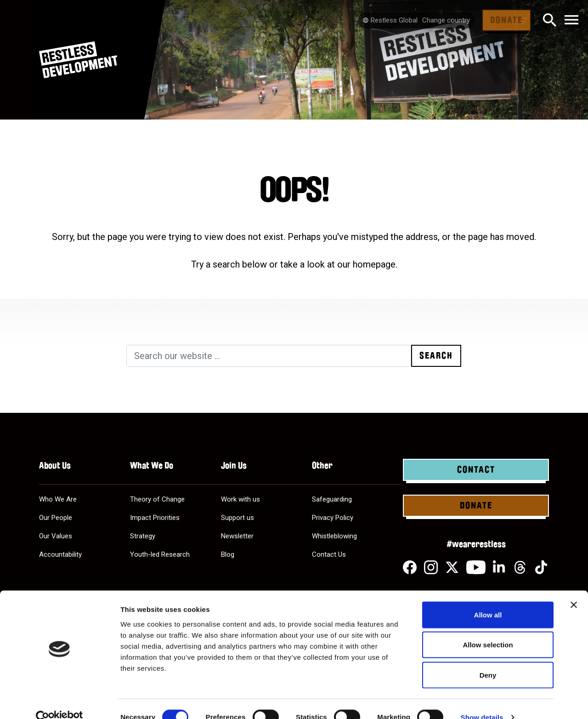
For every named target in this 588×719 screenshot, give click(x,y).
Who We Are (58, 499)
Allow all (488, 598)
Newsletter (237, 536)
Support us (237, 518)
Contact (476, 470)
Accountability (60, 554)
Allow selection (488, 629)
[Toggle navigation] (571, 20)
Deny (488, 659)
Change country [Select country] (446, 20)
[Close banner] (574, 588)
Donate (506, 20)
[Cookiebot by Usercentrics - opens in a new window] (59, 701)
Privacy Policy (333, 518)
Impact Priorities (155, 518)
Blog (228, 554)
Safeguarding (332, 499)
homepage (374, 264)
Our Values (56, 536)
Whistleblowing (334, 536)
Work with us (240, 499)
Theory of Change (157, 499)
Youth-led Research (160, 554)
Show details (482, 701)
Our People (56, 518)
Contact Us (329, 554)
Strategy (143, 536)
